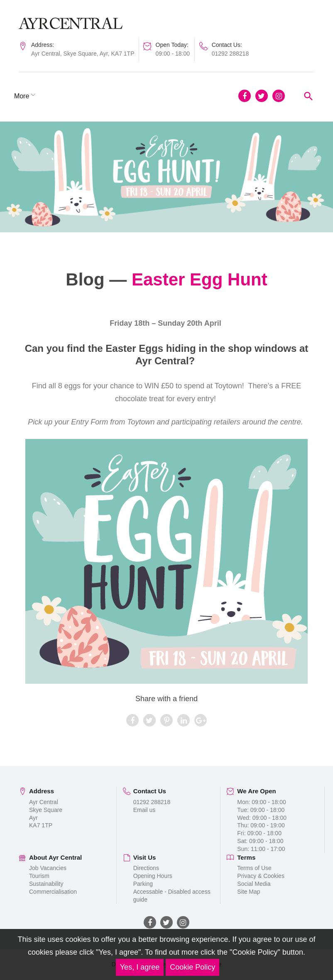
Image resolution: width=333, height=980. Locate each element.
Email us (144, 810)
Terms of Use (254, 868)
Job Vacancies (48, 868)
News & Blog (115, 96)
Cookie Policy (192, 967)
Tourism (39, 876)
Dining (71, 96)
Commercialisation (53, 892)
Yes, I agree (140, 967)
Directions (146, 868)
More (156, 96)
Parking (143, 884)
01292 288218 (230, 54)
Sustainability (46, 884)
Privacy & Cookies (261, 876)
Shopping (33, 96)
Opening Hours (153, 876)
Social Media (254, 884)
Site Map (249, 892)
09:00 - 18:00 (173, 54)
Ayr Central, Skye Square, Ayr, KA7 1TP (83, 54)
